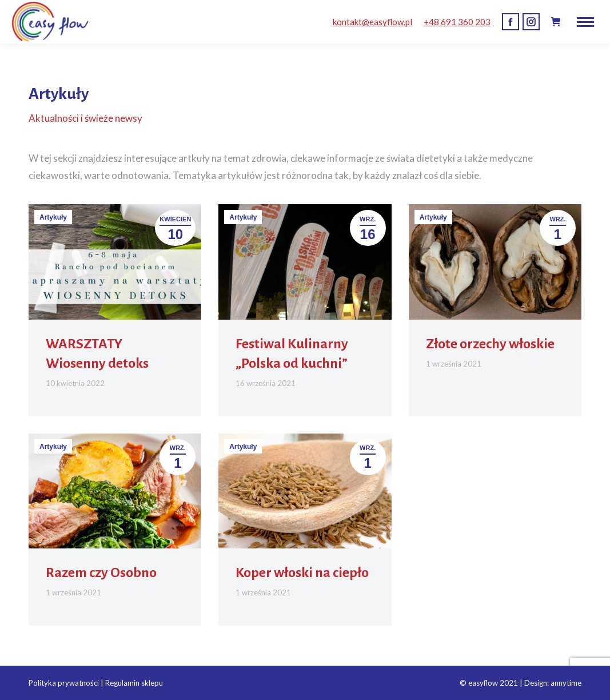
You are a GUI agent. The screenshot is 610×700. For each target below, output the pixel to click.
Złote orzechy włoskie (490, 344)
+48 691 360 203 (457, 22)
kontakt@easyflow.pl (372, 22)
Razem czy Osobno (101, 572)
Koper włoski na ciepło (302, 572)
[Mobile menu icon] (585, 22)
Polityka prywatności (64, 683)
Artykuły (53, 217)
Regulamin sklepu (134, 683)
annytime (566, 683)
